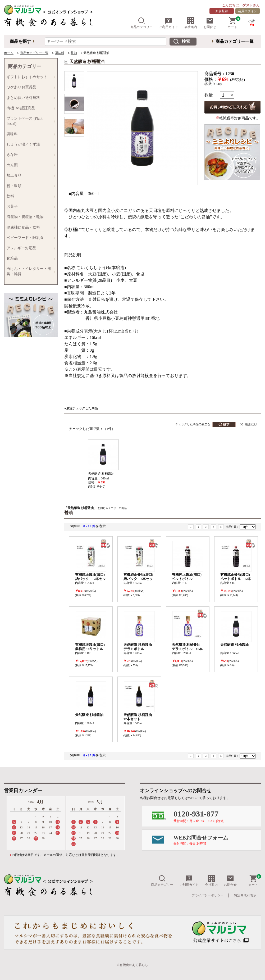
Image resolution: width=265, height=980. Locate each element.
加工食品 (30, 176)
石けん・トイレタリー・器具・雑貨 (30, 271)
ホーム (9, 53)
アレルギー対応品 (30, 248)
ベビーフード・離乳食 (30, 238)
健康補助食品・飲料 (30, 227)
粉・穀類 (30, 186)
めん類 (30, 165)
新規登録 (222, 11)
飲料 (30, 196)
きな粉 (30, 155)
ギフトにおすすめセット (30, 77)
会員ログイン (248, 11)
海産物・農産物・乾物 (30, 217)
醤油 (74, 53)
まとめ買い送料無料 (30, 98)
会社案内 (191, 23)
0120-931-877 (217, 816)
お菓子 (30, 207)
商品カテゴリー (141, 23)
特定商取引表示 (245, 895)
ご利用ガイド (168, 23)
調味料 (60, 53)
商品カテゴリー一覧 (235, 41)
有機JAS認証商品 (30, 108)
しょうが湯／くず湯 (30, 144)
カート (234, 23)
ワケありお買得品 (30, 87)
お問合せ (210, 23)
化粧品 (30, 258)
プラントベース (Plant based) (30, 121)
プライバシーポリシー (208, 895)
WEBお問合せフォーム (217, 840)
